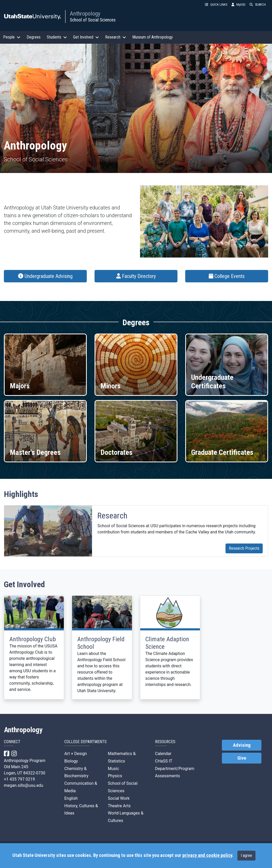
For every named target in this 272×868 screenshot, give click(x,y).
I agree (246, 855)
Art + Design (76, 754)
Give (242, 758)
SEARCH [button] (258, 5)
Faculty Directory (136, 276)
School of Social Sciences (93, 20)
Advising (242, 745)
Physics (115, 776)
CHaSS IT (164, 761)
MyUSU (238, 5)
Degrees (34, 37)
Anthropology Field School (101, 643)
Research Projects (244, 548)
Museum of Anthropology (153, 37)
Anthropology (85, 13)
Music (113, 769)
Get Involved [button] (86, 37)
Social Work (119, 798)
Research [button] (116, 37)
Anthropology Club (33, 639)
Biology (71, 761)
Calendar (163, 754)
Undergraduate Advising (45, 276)
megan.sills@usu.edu (24, 785)
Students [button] (57, 37)
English (71, 798)
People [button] (12, 37)
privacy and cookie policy (207, 855)
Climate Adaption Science (167, 643)
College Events (227, 276)
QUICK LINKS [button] (216, 5)
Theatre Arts (119, 806)
